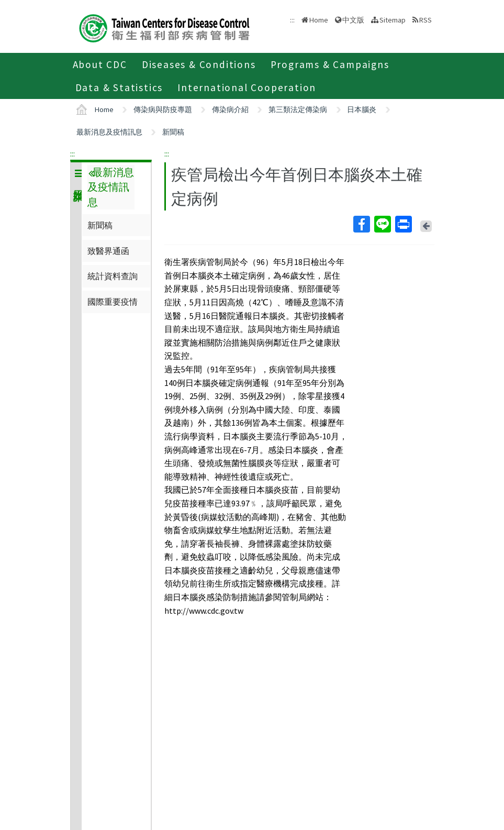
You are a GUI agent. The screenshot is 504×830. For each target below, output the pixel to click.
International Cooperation (247, 87)
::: (72, 153)
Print (403, 224)
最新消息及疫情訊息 (109, 132)
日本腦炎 (362, 109)
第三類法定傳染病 (298, 109)
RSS (425, 20)
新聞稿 (173, 132)
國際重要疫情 (113, 302)
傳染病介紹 (230, 109)
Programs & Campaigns (330, 64)
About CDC (100, 64)
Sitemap (393, 20)
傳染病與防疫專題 (163, 109)
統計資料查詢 (113, 276)
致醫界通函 (108, 251)
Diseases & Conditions (199, 64)
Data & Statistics (119, 87)
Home (319, 20)
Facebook (361, 224)
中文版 (353, 20)
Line (382, 224)
